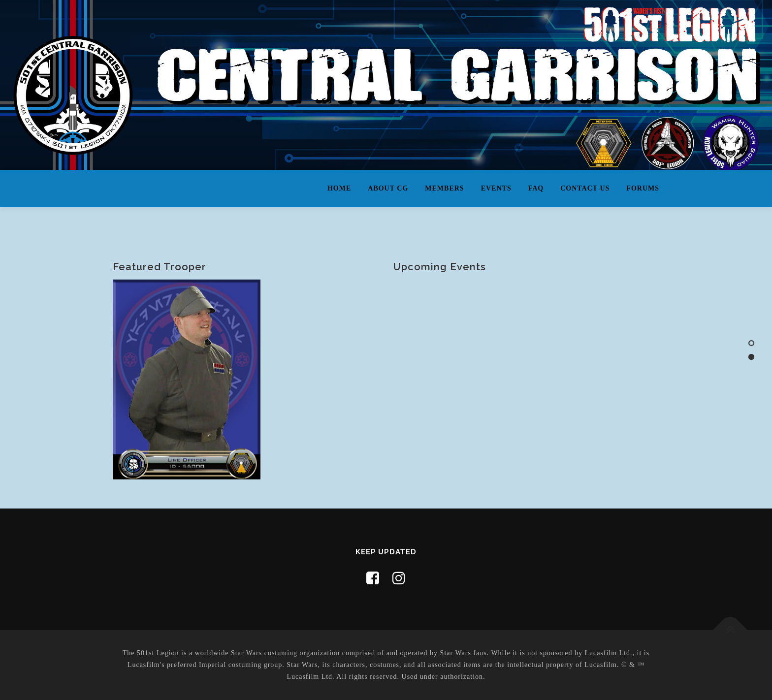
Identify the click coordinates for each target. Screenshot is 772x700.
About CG (388, 188)
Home (339, 188)
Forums (643, 188)
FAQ (536, 188)
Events (496, 188)
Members (444, 188)
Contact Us (585, 188)
